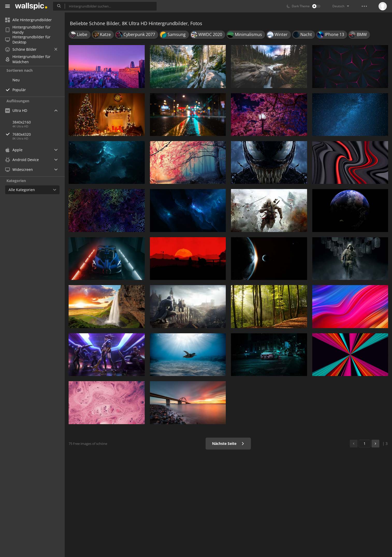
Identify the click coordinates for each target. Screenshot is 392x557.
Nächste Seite (228, 443)
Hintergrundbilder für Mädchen (28, 59)
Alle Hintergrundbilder (28, 20)
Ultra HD (16, 110)
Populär (19, 90)
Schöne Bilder (31, 49)
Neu (16, 80)
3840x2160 (22, 122)
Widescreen (19, 169)
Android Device (22, 160)
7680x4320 (39, 134)
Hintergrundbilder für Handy (28, 30)
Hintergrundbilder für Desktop (28, 40)
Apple (14, 150)
